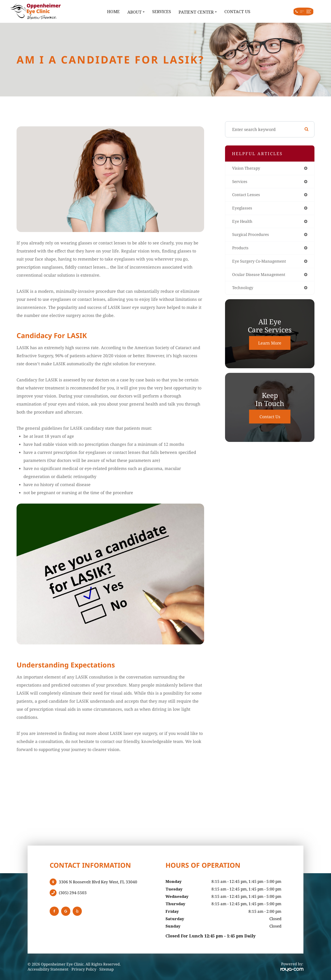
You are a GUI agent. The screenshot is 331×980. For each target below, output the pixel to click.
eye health (243, 223)
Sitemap (107, 969)
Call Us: (290, 12)
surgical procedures (252, 236)
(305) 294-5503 (73, 893)
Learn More (270, 346)
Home (89, 12)
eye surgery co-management (261, 264)
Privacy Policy (84, 969)
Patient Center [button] (174, 12)
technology (243, 291)
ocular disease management (260, 277)
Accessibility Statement (48, 969)
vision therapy (247, 168)
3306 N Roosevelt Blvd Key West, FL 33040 (98, 882)
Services (137, 12)
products (241, 250)
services (240, 182)
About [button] (112, 12)
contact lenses (247, 196)
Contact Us (213, 12)
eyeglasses (243, 209)
